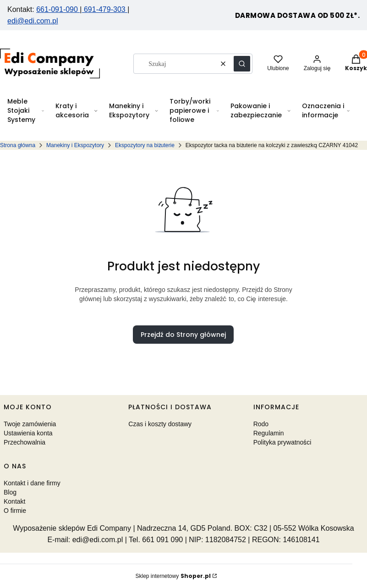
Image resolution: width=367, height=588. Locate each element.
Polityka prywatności (282, 442)
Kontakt (14, 501)
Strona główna (18, 145)
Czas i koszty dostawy (160, 424)
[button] (242, 64)
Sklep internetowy (173, 576)
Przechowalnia (25, 442)
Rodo (261, 424)
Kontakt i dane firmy (32, 483)
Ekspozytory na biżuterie (145, 145)
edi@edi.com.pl (33, 21)
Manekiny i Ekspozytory (75, 145)
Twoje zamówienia (30, 424)
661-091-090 (58, 9)
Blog (10, 492)
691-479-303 (105, 9)
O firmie (15, 511)
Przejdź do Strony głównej (183, 335)
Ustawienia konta (28, 433)
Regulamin (269, 433)
